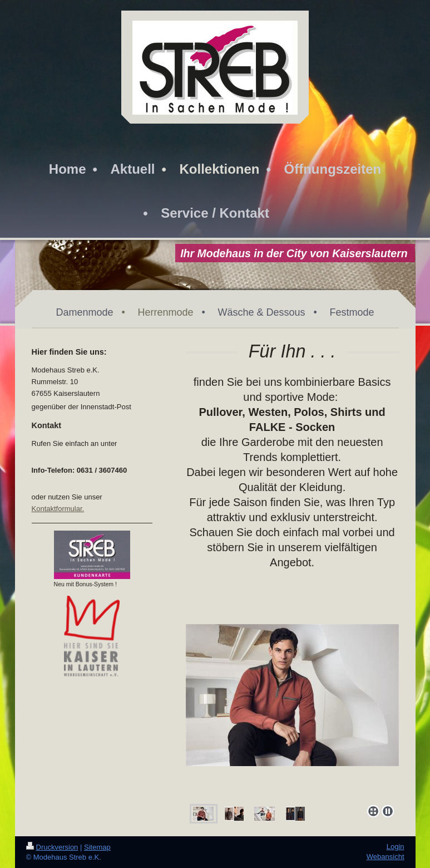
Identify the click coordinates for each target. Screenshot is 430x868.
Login (396, 847)
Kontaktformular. (58, 509)
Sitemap (97, 847)
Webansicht (385, 857)
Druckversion (52, 847)
